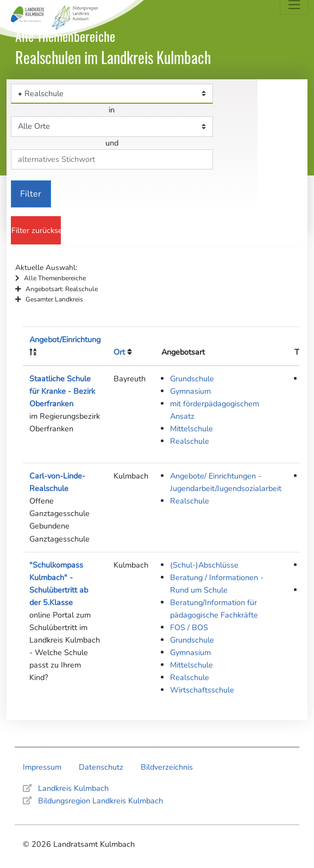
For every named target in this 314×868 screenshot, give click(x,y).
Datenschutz (101, 767)
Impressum (42, 767)
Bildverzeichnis (167, 767)
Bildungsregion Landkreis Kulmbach (101, 801)
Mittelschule (191, 429)
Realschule (190, 441)
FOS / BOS (189, 627)
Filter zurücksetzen (36, 230)
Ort (119, 352)
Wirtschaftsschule (202, 690)
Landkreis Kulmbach (73, 788)
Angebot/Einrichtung (65, 339)
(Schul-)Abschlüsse (204, 565)
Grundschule (192, 379)
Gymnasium (190, 391)
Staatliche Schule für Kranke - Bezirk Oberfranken (62, 391)
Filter (31, 194)
